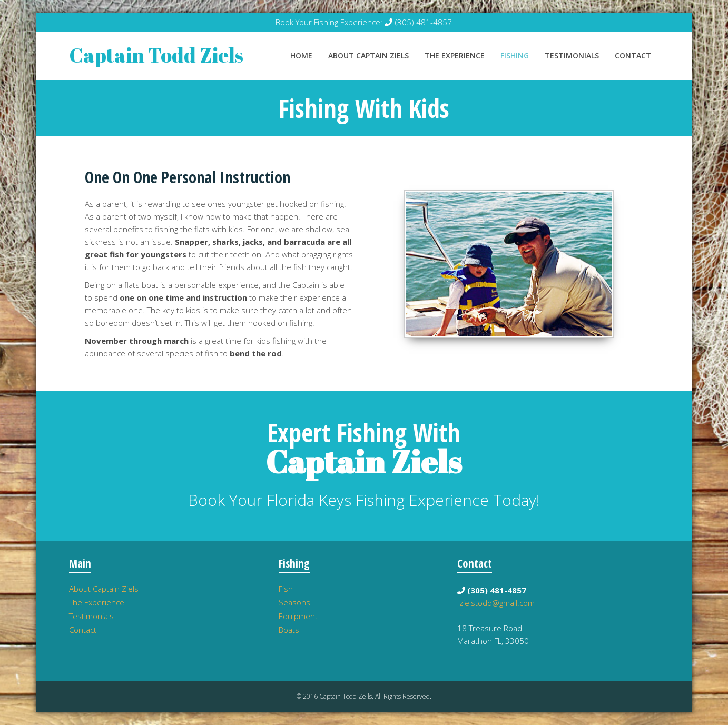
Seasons (294, 602)
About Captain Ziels (368, 56)
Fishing (515, 56)
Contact (633, 56)
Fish (286, 589)
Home (301, 56)
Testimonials (572, 56)
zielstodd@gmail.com (497, 603)
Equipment (298, 616)
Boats (289, 630)
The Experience (455, 56)
